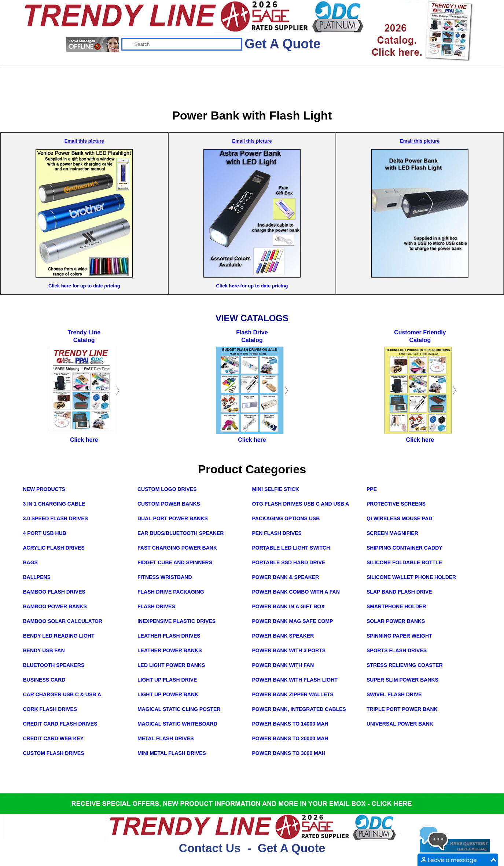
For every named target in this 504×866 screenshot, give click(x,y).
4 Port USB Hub (45, 533)
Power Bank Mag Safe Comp (293, 621)
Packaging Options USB (286, 518)
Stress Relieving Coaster (405, 665)
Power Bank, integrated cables (299, 709)
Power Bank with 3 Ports (289, 650)
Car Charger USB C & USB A (62, 694)
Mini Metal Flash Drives (172, 753)
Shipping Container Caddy (404, 548)
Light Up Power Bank (168, 694)
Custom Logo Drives (167, 489)
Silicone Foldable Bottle (404, 562)
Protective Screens (396, 504)
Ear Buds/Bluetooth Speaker (181, 533)
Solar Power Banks (396, 621)
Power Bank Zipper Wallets (293, 694)
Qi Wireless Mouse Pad (399, 518)
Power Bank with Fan (283, 665)
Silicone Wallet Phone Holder (411, 577)
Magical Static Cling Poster (179, 709)
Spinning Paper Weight (399, 636)
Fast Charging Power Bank (177, 548)
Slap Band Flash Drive (399, 592)
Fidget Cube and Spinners (175, 562)
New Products (44, 489)
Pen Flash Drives (277, 533)
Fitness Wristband (165, 577)
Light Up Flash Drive (167, 680)
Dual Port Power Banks (173, 518)
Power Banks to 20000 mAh (290, 738)
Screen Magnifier (392, 533)
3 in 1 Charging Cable (54, 504)
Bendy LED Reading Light (59, 636)
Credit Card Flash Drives (60, 724)
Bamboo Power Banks (55, 606)
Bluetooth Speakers (54, 665)
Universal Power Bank (400, 724)
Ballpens (37, 577)
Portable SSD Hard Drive (289, 562)
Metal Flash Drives (166, 738)
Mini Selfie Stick (276, 489)
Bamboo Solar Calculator (63, 621)
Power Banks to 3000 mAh (289, 753)
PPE (372, 489)
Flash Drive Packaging (171, 592)
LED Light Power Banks (171, 665)
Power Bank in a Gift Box (288, 606)
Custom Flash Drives (54, 753)
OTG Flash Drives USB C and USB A (301, 504)
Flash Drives (156, 606)
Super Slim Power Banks (402, 680)
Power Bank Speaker (283, 636)
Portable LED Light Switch (291, 548)
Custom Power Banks (169, 504)
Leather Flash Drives (169, 636)
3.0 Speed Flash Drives (56, 518)
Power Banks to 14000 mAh (290, 724)
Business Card (44, 680)
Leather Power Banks (170, 650)
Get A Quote (282, 44)
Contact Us (210, 848)
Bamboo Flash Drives (54, 592)
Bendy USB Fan (44, 650)
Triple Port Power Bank (402, 709)
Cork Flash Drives (50, 709)
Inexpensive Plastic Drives (176, 621)
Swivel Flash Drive (394, 694)
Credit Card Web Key (54, 738)
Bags (30, 562)
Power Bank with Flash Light (295, 680)
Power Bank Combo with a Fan (296, 592)
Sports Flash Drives (397, 650)
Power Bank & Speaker (286, 577)
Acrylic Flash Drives (54, 548)
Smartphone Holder (396, 606)
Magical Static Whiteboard (177, 724)
